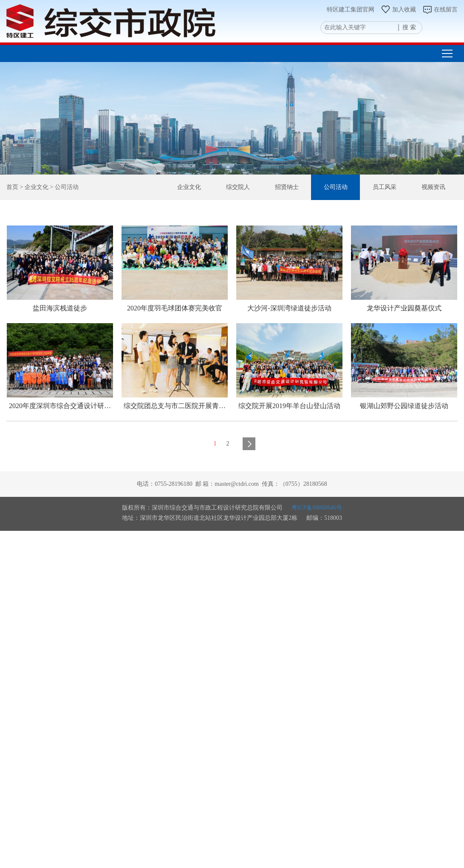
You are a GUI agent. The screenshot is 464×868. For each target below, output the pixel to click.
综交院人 (241, 187)
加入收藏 (398, 10)
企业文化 (193, 187)
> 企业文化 (33, 187)
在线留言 (440, 10)
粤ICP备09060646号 (317, 508)
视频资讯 (433, 187)
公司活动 (337, 187)
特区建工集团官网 (351, 10)
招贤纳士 (289, 187)
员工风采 (385, 187)
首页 (12, 187)
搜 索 (409, 27)
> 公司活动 (64, 187)
